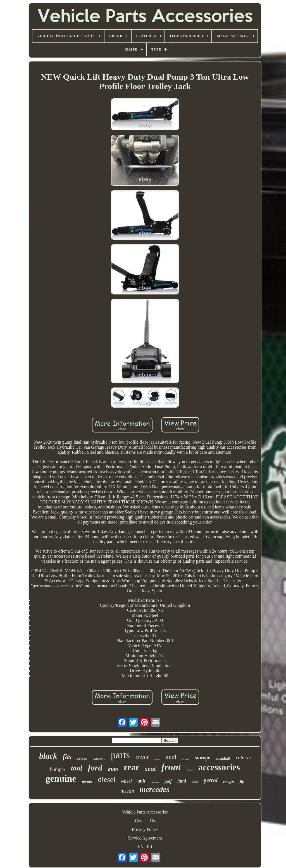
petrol (211, 780)
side (195, 782)
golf (168, 781)
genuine (61, 779)
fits (67, 757)
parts (120, 755)
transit (186, 759)
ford (95, 768)
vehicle (243, 758)
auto (113, 769)
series (82, 758)
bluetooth (99, 758)
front (171, 767)
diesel (107, 779)
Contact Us (145, 821)
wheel (126, 781)
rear (132, 767)
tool (77, 768)
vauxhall (223, 759)
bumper (58, 769)
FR (150, 847)
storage (202, 758)
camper (229, 782)
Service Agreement (145, 838)
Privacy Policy (145, 829)
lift (242, 782)
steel (190, 770)
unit (141, 781)
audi (171, 757)
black (48, 756)
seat (150, 769)
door (157, 759)
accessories (219, 767)
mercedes (155, 789)
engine (155, 782)
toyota (87, 781)
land (182, 781)
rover (142, 757)
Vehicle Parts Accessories (145, 812)
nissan (127, 791)
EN (141, 847)
